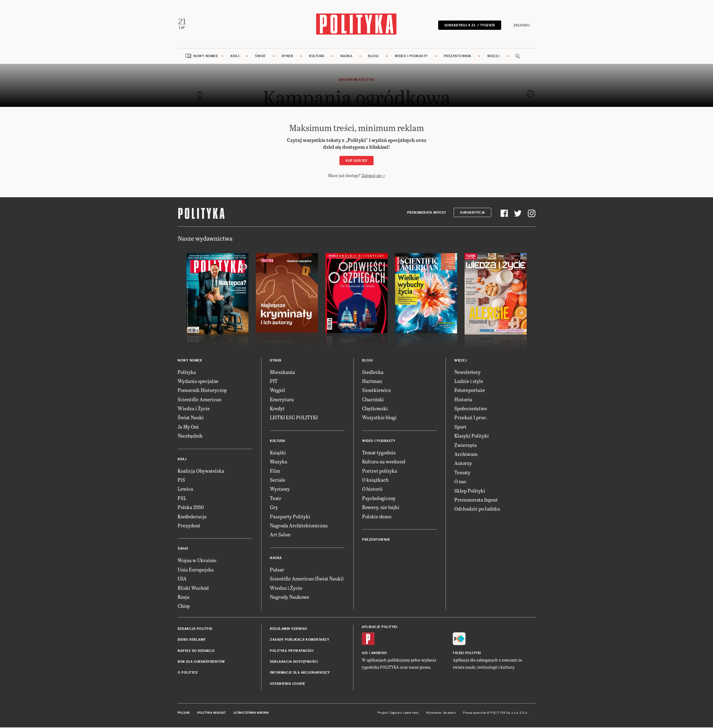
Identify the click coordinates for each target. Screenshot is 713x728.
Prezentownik (458, 57)
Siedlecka (373, 373)
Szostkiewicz (377, 391)
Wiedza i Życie (194, 409)
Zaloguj (521, 26)
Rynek (288, 57)
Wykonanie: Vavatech (441, 713)
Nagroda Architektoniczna (299, 526)
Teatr (276, 499)
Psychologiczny (379, 499)
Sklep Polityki (470, 491)
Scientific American (200, 400)
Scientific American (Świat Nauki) (307, 579)
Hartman (372, 382)
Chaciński (373, 400)
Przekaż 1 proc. (471, 418)
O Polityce (188, 673)
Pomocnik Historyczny (202, 391)
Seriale (278, 480)
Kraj (235, 57)
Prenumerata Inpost (427, 213)
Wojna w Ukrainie (197, 561)
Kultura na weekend (384, 462)
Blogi (373, 57)
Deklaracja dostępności (294, 662)
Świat (260, 57)
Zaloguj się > (373, 176)
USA (182, 579)
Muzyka (279, 462)
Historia (463, 400)
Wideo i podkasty (411, 57)
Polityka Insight (212, 713)
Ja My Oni (188, 427)
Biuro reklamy (192, 640)
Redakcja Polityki (195, 629)
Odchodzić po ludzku (477, 509)
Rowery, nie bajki (381, 508)
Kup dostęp (356, 161)
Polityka (187, 373)
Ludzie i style (469, 382)
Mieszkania (282, 373)
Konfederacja (192, 517)
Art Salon (280, 535)
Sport (460, 427)
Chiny (184, 606)
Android (379, 654)
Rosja (184, 597)
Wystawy (280, 490)
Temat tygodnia (379, 453)
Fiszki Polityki (467, 654)
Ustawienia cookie (288, 684)
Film (275, 471)
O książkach (375, 480)
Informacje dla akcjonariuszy (300, 673)
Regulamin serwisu (288, 629)
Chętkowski (375, 409)
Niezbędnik (190, 436)
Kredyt (277, 409)
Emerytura (282, 400)
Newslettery (468, 373)
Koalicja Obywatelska (201, 471)
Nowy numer (206, 57)
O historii (372, 490)
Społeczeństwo (471, 409)
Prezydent (189, 526)
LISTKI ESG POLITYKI (294, 418)
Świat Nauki (191, 418)
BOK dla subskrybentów (201, 662)
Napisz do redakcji (196, 651)
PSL (182, 499)
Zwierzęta (465, 446)
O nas (460, 482)
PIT (274, 382)
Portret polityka (380, 471)
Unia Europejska (196, 570)
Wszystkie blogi (379, 418)
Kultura (317, 57)
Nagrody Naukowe (290, 597)
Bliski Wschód (193, 588)
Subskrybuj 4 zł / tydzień (469, 26)
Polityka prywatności (292, 651)
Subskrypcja (472, 213)
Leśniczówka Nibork (251, 713)
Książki (278, 453)
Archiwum (466, 455)
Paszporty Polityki (290, 517)
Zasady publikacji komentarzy (300, 640)
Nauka (346, 57)
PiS (181, 480)
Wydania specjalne (198, 382)
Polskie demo (377, 517)
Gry (274, 508)
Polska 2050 (191, 508)
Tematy (462, 473)
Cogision (395, 713)
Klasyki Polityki (472, 436)
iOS (365, 654)
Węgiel (277, 391)
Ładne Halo (411, 713)
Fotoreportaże (470, 391)
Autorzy (463, 464)
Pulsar (277, 570)
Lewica (185, 490)
